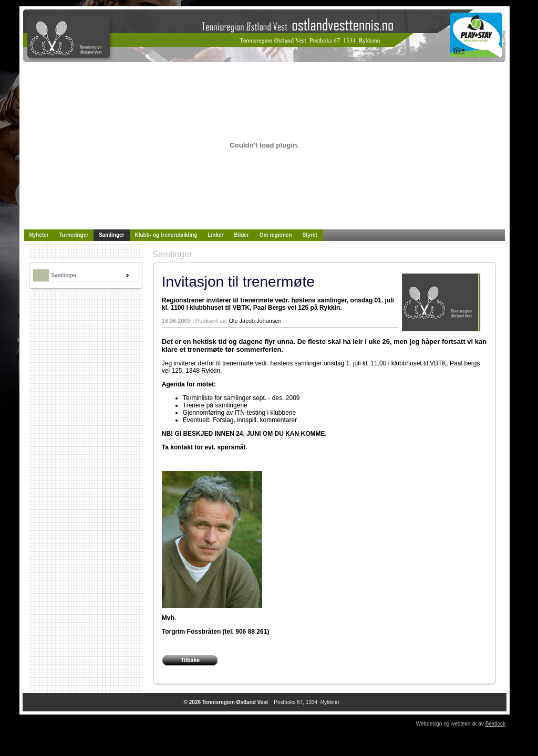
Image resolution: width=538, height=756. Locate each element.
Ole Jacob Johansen (255, 321)
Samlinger (64, 275)
